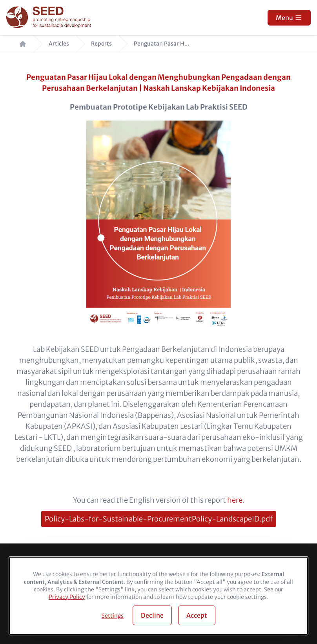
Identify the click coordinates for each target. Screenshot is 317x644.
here (235, 500)
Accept (197, 615)
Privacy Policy (67, 597)
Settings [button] (113, 616)
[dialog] (158, 596)
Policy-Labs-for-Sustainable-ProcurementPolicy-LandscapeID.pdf (159, 519)
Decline (152, 615)
